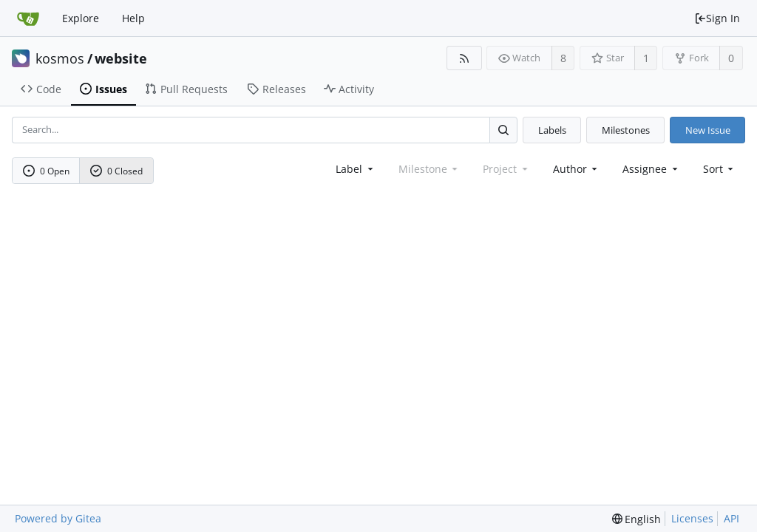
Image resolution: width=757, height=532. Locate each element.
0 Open (47, 171)
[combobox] (356, 169)
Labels (552, 130)
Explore (81, 18)
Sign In (717, 18)
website (121, 58)
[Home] (28, 18)
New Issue (708, 130)
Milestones (626, 130)
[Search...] (503, 130)
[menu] (720, 169)
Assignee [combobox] (651, 169)
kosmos (60, 58)
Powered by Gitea (58, 518)
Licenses (692, 518)
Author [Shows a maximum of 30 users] (577, 169)
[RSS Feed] (464, 58)
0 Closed (117, 171)
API (731, 518)
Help (133, 18)
